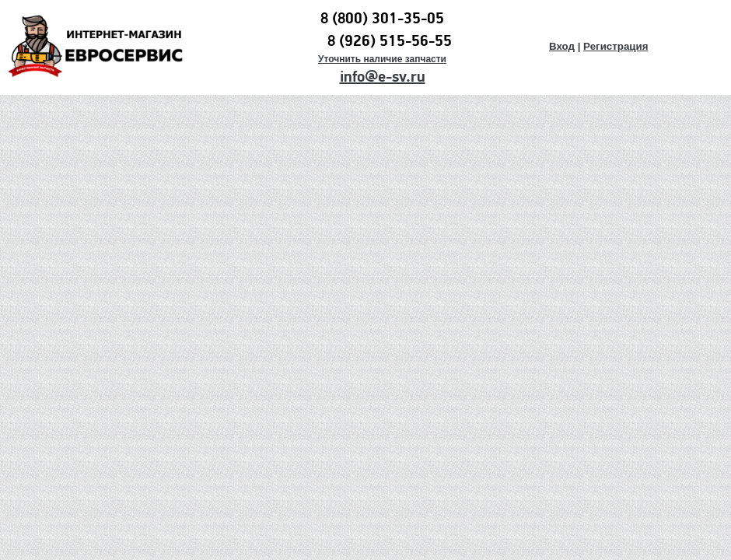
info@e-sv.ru (383, 77)
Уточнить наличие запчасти (382, 59)
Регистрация (616, 46)
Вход (562, 46)
